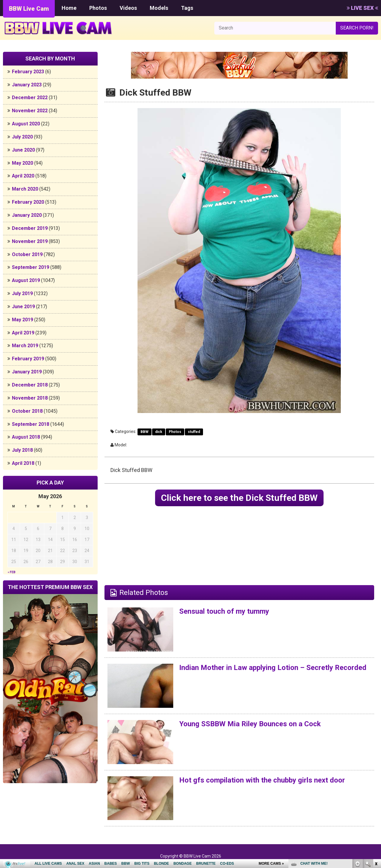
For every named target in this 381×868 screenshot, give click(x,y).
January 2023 (27, 85)
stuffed (194, 432)
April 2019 (23, 333)
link (376, 775)
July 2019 (22, 293)
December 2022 (30, 98)
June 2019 (23, 307)
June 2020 (23, 150)
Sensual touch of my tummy (224, 611)
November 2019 (30, 241)
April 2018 (23, 463)
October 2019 (27, 254)
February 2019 (28, 359)
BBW (145, 432)
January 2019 (27, 372)
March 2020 (25, 189)
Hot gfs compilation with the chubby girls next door (262, 780)
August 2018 (26, 437)
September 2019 (31, 267)
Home (69, 8)
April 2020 (23, 176)
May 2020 (22, 163)
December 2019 (30, 228)
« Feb (12, 572)
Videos (128, 8)
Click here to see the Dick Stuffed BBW (239, 498)
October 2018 (27, 411)
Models (159, 8)
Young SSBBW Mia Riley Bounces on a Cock (250, 724)
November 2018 (30, 398)
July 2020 (22, 137)
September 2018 (31, 424)
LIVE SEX (362, 8)
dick (159, 432)
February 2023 (28, 72)
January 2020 (27, 215)
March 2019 (25, 346)
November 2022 (30, 111)
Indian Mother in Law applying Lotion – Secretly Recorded (273, 668)
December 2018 (30, 385)
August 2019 (26, 280)
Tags (187, 8)
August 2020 (26, 124)
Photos (98, 8)
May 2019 (22, 320)
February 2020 (28, 202)
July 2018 (22, 450)
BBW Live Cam (29, 9)
